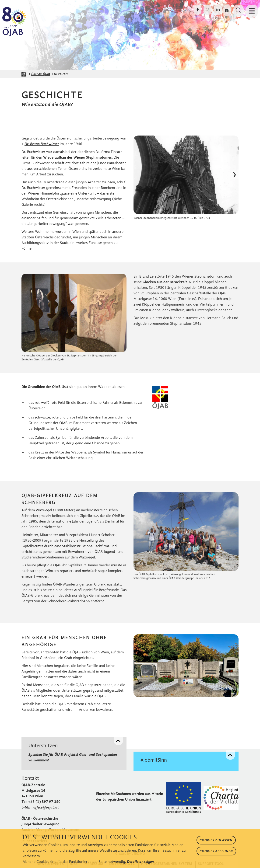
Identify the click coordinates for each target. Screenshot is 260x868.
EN (227, 11)
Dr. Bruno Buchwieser (42, 144)
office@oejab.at (46, 806)
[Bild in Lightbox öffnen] (186, 175)
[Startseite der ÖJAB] (25, 74)
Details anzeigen (140, 862)
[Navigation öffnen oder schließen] (252, 11)
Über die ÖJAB (41, 74)
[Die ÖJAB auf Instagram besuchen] (208, 10)
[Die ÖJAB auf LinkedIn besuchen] (218, 10)
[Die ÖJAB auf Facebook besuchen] (198, 10)
